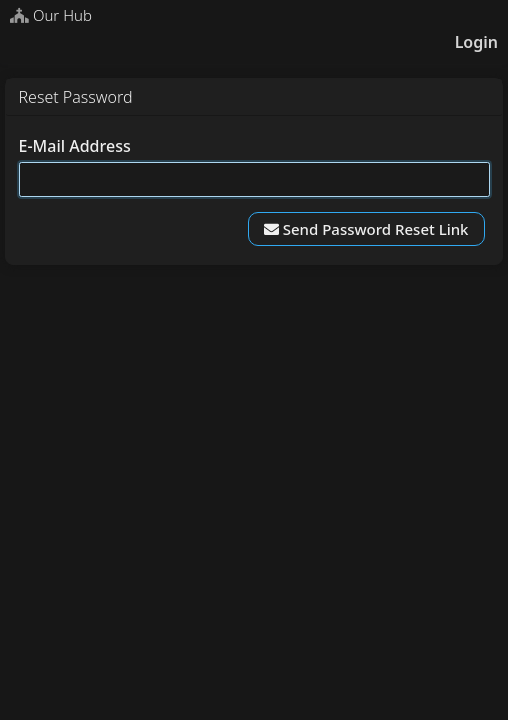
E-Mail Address (75, 146)
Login (476, 42)
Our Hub (51, 15)
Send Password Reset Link (366, 229)
